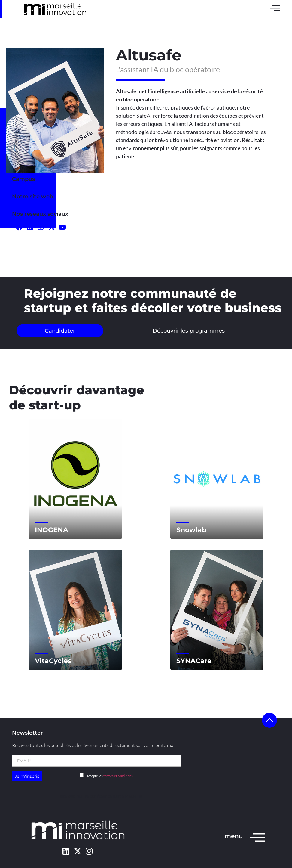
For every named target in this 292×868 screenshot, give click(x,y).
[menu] (257, 837)
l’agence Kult (109, 796)
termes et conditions (118, 776)
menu (234, 836)
